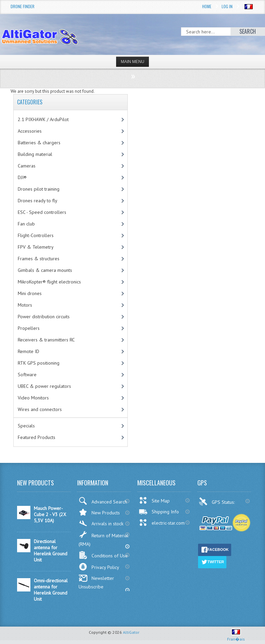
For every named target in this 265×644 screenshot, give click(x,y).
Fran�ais (236, 636)
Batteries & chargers (39, 143)
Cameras (27, 166)
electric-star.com (162, 523)
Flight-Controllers (36, 235)
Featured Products (37, 437)
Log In (227, 6)
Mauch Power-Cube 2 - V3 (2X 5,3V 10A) (50, 514)
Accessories (30, 131)
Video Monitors (33, 398)
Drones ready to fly (38, 201)
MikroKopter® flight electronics (49, 282)
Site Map (154, 500)
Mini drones (30, 293)
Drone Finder (23, 6)
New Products (99, 512)
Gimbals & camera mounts (45, 270)
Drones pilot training (39, 189)
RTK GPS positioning (39, 363)
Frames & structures (39, 259)
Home (207, 6)
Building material (35, 154)
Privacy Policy (99, 567)
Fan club (26, 224)
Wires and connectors (40, 409)
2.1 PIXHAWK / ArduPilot (43, 119)
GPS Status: (217, 501)
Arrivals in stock (101, 523)
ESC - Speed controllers (42, 212)
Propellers (29, 328)
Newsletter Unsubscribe (96, 582)
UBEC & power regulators (44, 386)
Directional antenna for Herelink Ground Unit (51, 551)
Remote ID (29, 351)
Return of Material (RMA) (103, 539)
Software (27, 375)
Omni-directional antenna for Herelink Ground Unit (51, 590)
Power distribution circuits (44, 317)
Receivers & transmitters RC (46, 340)
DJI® (22, 177)
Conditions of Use (103, 555)
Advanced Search (103, 501)
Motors (25, 305)
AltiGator (131, 632)
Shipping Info (159, 512)
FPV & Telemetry (36, 247)
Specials (26, 426)
